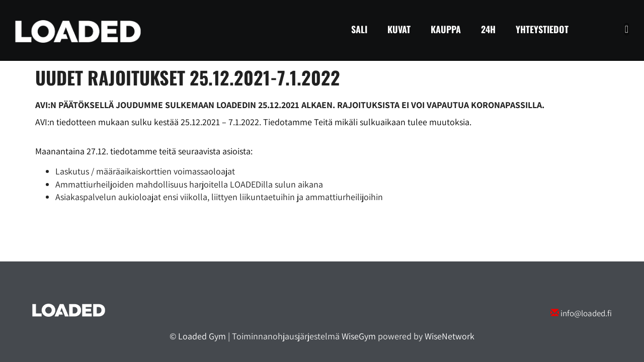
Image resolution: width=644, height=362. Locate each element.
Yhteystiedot (542, 29)
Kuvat (399, 29)
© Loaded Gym (198, 336)
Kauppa (446, 29)
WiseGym (359, 336)
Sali (359, 29)
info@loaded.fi (586, 313)
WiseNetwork (450, 336)
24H (488, 29)
